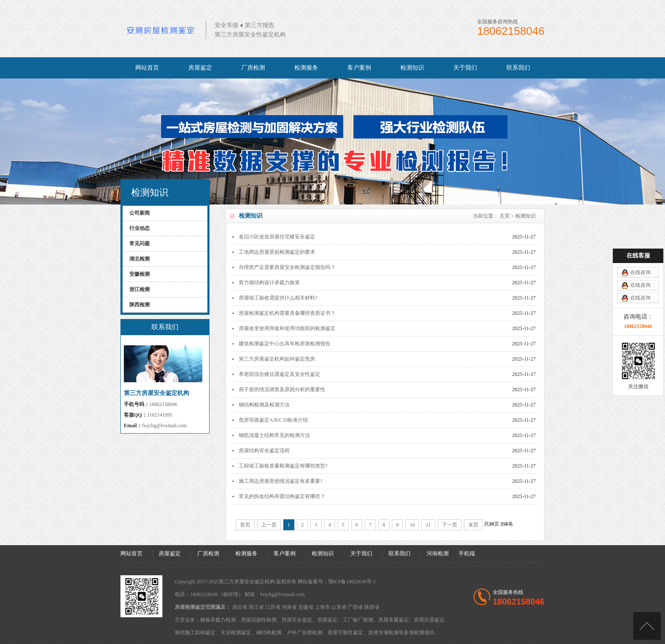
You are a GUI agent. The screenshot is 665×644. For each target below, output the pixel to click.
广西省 (355, 607)
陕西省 (372, 607)
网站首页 (147, 68)
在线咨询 (640, 241)
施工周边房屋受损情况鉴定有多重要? (281, 481)
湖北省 (240, 607)
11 (428, 525)
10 (412, 525)
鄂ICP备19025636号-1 (352, 582)
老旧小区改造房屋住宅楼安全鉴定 (277, 237)
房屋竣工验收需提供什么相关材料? (278, 298)
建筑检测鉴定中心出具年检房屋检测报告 (285, 344)
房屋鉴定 (200, 68)
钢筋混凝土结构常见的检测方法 (274, 435)
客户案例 (359, 68)
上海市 (322, 607)
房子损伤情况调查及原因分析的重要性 (282, 389)
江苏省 (273, 607)
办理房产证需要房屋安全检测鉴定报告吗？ (287, 267)
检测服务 (306, 68)
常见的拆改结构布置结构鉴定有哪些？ (282, 496)
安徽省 (306, 607)
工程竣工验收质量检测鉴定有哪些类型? (283, 466)
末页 (473, 525)
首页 (245, 525)
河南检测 (438, 553)
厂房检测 (253, 68)
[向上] (647, 626)
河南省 (289, 607)
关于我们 (465, 68)
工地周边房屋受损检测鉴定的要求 (277, 252)
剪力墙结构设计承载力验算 (269, 283)
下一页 (450, 525)
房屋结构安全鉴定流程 (264, 451)
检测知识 (412, 68)
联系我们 (518, 68)
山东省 (339, 607)
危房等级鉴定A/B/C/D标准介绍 (273, 420)
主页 (505, 216)
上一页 (269, 525)
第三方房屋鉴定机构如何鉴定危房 (277, 359)
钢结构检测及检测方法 (264, 405)
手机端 (467, 553)
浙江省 (256, 607)
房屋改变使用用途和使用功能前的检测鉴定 (287, 328)
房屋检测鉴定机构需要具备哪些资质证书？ (287, 313)
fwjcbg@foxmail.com (164, 426)
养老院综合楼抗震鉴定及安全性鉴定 (279, 374)
